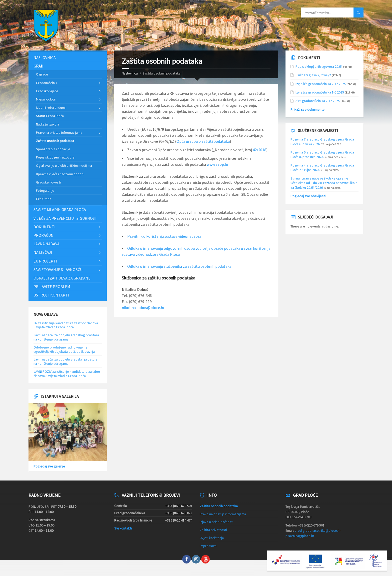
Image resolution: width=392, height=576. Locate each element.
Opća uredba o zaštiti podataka (203, 141)
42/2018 (259, 150)
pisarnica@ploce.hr (300, 536)
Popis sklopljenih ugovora (55, 157)
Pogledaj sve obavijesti (308, 196)
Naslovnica (130, 73)
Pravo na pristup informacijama (59, 132)
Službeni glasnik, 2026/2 (313, 75)
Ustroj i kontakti (51, 295)
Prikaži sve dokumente (307, 109)
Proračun (43, 235)
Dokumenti (44, 227)
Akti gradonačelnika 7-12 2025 (318, 101)
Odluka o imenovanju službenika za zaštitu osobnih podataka (179, 266)
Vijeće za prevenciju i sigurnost (65, 218)
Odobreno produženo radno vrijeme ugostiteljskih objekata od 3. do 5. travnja (64, 349)
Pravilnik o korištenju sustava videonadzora (164, 236)
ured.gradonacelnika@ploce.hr (318, 530)
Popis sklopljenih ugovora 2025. (319, 66)
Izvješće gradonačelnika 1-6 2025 (320, 92)
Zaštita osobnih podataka (55, 141)
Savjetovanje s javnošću (58, 269)
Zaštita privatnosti (213, 530)
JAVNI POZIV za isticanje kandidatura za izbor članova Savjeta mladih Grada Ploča (67, 374)
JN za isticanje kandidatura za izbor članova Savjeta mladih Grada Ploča (66, 325)
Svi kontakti (123, 528)
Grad (38, 66)
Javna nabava (46, 244)
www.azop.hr (218, 164)
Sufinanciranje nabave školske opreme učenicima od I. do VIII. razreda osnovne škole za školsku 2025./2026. (324, 183)
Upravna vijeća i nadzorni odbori (60, 174)
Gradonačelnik (47, 83)
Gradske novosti (48, 182)
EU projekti (45, 261)
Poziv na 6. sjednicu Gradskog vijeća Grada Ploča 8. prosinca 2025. (322, 154)
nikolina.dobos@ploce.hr (143, 307)
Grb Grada (44, 199)
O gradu (42, 74)
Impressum (208, 546)
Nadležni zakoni (47, 124)
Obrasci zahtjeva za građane (62, 278)
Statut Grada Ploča (50, 116)
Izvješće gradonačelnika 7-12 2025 (321, 84)
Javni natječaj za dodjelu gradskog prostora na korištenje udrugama (66, 337)
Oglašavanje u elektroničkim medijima (64, 165)
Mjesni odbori (46, 99)
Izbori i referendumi (51, 107)
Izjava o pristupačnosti (216, 522)
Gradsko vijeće (47, 91)
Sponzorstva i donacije (53, 149)
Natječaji (43, 252)
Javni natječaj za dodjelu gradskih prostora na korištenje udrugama (65, 361)
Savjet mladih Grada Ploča (60, 209)
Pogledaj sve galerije (49, 466)
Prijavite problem (52, 286)
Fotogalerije (45, 190)
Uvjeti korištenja (212, 538)
